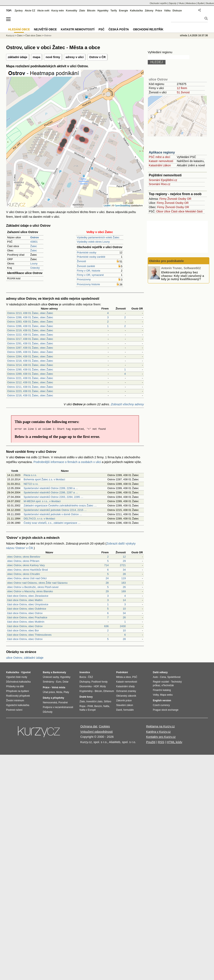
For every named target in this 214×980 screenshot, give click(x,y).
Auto (155, 677)
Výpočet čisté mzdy (17, 677)
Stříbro (107, 702)
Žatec (34, 246)
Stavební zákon (125, 705)
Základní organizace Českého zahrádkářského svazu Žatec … (60, 505)
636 (106, 626)
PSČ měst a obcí (159, 157)
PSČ (101, 29)
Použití (151, 742)
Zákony (149, 11)
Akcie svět (43, 11)
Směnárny (48, 682)
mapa (37, 57)
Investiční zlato (94, 702)
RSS (161, 742)
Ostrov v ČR (97, 57)
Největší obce (45, 29)
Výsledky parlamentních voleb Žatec (98, 237)
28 (124, 574)
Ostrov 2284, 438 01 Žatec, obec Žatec (30, 356)
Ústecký (35, 268)
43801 (34, 242)
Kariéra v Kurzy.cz (158, 732)
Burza (83, 677)
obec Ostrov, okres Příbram (23, 561)
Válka (167, 11)
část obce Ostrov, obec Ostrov (25, 613)
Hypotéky (103, 11)
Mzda (59, 692)
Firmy (163, 199)
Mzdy (103, 686)
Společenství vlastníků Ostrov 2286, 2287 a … (51, 492)
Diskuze (177, 11)
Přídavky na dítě (15, 686)
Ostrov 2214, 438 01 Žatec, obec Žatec (30, 365)
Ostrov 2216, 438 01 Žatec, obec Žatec (30, 395)
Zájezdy (173, 3)
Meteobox (191, 3)
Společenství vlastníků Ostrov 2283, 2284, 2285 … (53, 497)
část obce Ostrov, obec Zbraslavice (28, 596)
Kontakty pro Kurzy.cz (161, 737)
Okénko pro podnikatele (166, 261)
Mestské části (194, 211)
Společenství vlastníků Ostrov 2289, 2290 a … (51, 488)
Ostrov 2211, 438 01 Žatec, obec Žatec (30, 387)
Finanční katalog (162, 690)
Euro (59, 682)
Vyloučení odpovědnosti (97, 732)
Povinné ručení (14, 710)
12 (124, 557)
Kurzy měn (58, 11)
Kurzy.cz (10, 35)
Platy (66, 692)
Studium (210, 3)
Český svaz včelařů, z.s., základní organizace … (52, 523)
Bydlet (201, 3)
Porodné (63, 703)
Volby (156, 695)
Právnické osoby (87, 252)
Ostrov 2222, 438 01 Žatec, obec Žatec (30, 335)
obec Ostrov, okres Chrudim (24, 574)
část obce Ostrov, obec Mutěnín (26, 622)
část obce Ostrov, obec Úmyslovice (28, 604)
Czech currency (161, 705)
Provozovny (84, 279)
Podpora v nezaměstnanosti (58, 707)
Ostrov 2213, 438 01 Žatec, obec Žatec (30, 313)
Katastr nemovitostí (161, 161)
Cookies (104, 726)
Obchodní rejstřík (158, 3)
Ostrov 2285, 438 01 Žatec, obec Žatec (30, 352)
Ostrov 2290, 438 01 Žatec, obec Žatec (30, 370)
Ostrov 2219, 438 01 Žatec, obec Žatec (30, 330)
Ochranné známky (126, 691)
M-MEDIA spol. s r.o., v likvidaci (42, 501)
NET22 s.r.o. (31, 484)
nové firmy (53, 57)
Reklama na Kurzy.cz (160, 726)
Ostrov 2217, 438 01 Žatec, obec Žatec (30, 339)
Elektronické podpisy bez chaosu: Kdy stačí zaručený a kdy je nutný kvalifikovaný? (183, 276)
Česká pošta (119, 29)
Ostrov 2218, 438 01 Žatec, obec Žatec (30, 361)
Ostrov (48, 35)
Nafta (106, 706)
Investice (85, 672)
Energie (124, 11)
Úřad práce (49, 692)
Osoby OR (185, 199)
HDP (96, 686)
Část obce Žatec (33, 35)
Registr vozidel (161, 682)
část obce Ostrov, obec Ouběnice (27, 609)
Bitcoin (91, 11)
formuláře (129, 710)
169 (124, 591)
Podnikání (122, 672)
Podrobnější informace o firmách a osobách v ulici (67, 462)
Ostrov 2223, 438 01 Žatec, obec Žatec (30, 391)
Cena (163, 677)
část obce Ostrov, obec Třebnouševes (29, 635)
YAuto (181, 3)
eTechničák (168, 685)
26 (124, 587)
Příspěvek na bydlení (18, 691)
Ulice (167, 211)
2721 (123, 565)
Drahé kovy (86, 697)
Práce (159, 11)
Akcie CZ (30, 11)
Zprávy (19, 11)
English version (162, 700)
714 (106, 565)
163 (124, 583)
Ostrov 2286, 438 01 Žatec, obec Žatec (30, 326)
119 (124, 578)
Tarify (114, 11)
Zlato (82, 11)
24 (107, 578)
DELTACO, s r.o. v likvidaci (39, 519)
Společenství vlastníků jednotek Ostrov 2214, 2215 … (55, 510)
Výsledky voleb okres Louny (93, 242)
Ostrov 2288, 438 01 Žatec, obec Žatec (30, 317)
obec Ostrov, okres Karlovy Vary (26, 565)
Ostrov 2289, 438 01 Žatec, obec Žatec (30, 374)
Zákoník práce (124, 700)
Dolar (66, 682)
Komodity (71, 11)
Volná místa (58, 687)
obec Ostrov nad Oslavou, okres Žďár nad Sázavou (37, 583)
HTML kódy (174, 742)
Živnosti (81, 261)
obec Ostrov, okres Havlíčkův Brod (27, 570)
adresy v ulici (75, 57)
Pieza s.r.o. (30, 475)
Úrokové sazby (51, 677)
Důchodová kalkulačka (18, 682)
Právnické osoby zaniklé (91, 257)
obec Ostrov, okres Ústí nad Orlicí (27, 578)
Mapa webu (166, 695)
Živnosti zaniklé (86, 266)
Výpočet (26, 672)
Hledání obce (19, 29)
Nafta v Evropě (88, 710)
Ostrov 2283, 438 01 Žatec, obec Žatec (30, 322)
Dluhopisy (85, 682)
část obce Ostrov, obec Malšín (25, 600)
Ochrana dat (89, 726)
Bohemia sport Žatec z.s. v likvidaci (44, 479)
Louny (34, 264)
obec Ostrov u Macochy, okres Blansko (30, 591)
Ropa (82, 706)
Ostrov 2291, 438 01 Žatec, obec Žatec (30, 343)
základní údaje (18, 57)
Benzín (98, 706)
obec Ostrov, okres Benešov (24, 557)
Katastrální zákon (160, 165)
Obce (160, 211)
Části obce (178, 211)
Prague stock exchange (166, 710)
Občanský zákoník (126, 696)
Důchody (48, 712)
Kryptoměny (86, 691)
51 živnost (183, 92)
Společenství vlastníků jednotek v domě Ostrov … (53, 514)
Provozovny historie (88, 284)
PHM (90, 706)
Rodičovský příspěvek (18, 696)
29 (124, 561)
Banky (46, 672)
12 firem (182, 88)
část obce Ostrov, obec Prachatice (27, 617)
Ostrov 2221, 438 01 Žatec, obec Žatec (30, 378)
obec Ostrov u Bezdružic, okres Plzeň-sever (33, 587)
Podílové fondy (99, 682)
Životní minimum (15, 700)
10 (124, 609)
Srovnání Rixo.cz (160, 184)
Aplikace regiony (162, 152)
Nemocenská (50, 703)
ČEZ (90, 677)
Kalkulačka (136, 11)
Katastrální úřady (125, 686)
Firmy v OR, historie (89, 271)
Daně (119, 710)
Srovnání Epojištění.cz (163, 180)
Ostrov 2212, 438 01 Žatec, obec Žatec (30, 382)
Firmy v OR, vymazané (90, 275)
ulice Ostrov (158, 79)
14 (124, 600)
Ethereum (109, 691)
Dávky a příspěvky (53, 698)
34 (124, 570)
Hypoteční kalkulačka (18, 705)
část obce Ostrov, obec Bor (23, 630)
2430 (123, 626)
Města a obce (124, 677)
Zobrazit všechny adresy (127, 404)
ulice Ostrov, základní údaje (25, 658)
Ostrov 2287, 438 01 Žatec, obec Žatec (30, 348)
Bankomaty (59, 672)
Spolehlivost (174, 677)
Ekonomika (85, 686)
